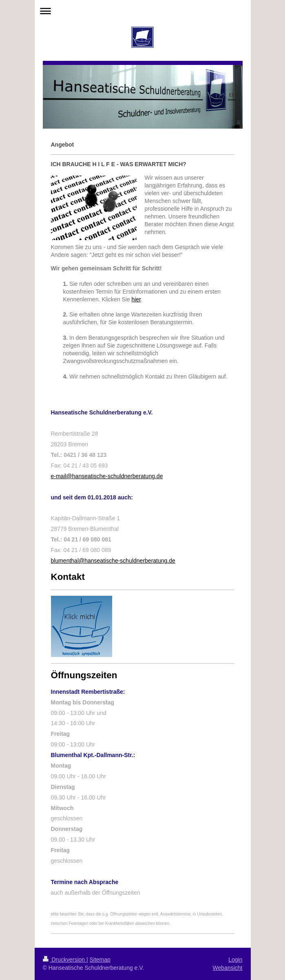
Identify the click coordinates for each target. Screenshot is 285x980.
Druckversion (65, 960)
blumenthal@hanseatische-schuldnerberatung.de (113, 561)
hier (136, 299)
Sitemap (100, 960)
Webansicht (228, 968)
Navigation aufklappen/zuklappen (143, 11)
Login (235, 960)
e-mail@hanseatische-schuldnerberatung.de (107, 476)
